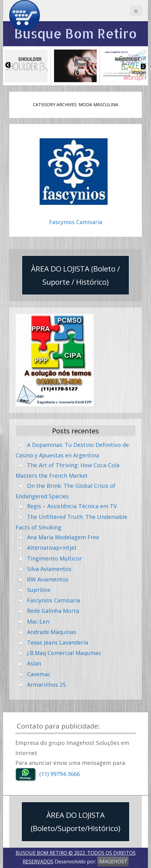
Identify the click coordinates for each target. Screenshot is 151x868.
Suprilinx (39, 590)
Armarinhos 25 (46, 685)
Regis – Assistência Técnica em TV (72, 506)
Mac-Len (38, 621)
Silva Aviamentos (49, 569)
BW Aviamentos (48, 579)
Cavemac (39, 674)
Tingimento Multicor (54, 558)
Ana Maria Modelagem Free (63, 537)
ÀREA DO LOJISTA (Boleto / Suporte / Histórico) (75, 275)
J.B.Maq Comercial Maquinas (64, 653)
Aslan (34, 663)
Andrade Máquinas (52, 632)
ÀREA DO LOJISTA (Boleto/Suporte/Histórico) (75, 822)
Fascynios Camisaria (76, 222)
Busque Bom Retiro (75, 33)
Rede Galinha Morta (53, 611)
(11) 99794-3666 (60, 774)
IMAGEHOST (113, 862)
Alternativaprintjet (52, 548)
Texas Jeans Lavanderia (58, 642)
